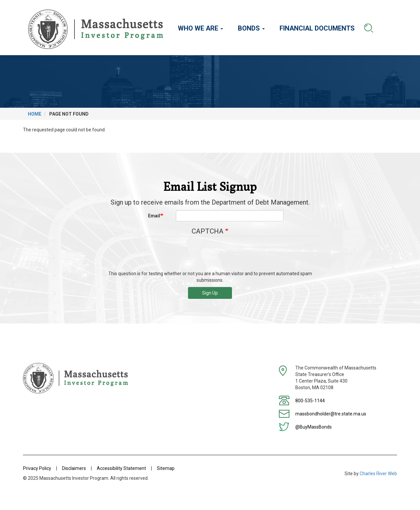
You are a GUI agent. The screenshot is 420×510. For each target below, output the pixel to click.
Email (154, 216)
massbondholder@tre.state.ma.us (331, 414)
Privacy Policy (37, 468)
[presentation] (210, 256)
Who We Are (200, 28)
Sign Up (210, 293)
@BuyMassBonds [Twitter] (314, 427)
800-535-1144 (310, 401)
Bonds (251, 28)
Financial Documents (317, 28)
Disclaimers (74, 468)
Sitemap (166, 468)
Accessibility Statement (121, 468)
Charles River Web (378, 474)
